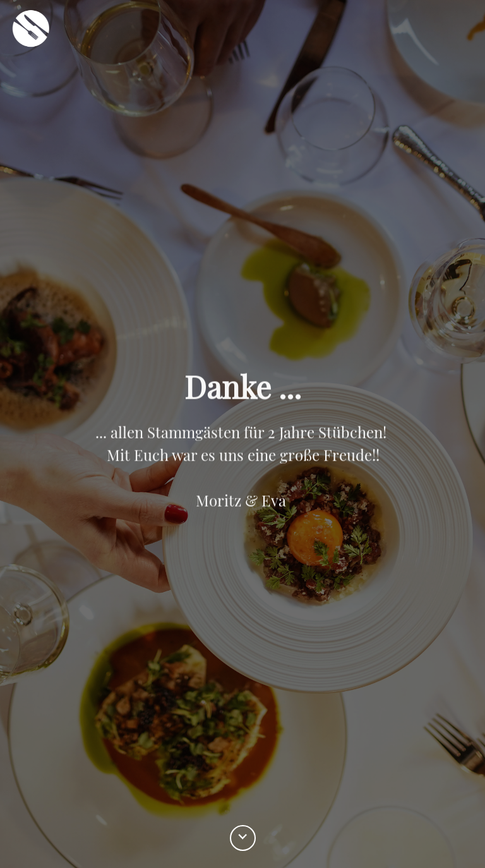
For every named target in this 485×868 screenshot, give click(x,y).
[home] (31, 32)
